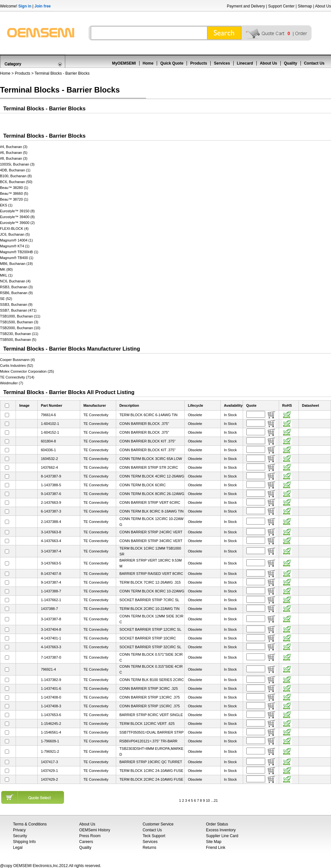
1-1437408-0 (51, 697)
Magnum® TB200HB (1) (19, 252)
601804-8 (49, 441)
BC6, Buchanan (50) (16, 182)
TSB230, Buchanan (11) (19, 334)
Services (222, 63)
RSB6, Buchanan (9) (16, 293)
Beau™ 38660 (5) (14, 193)
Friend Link (216, 848)
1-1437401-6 (51, 688)
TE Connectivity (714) (17, 377)
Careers (86, 842)
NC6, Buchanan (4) (15, 281)
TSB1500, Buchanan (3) (19, 322)
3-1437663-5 (51, 563)
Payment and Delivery (246, 6)
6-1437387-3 (51, 511)
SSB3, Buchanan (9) (16, 304)
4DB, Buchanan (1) (15, 170)
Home (148, 63)
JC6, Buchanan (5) (15, 234)
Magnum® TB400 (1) (17, 258)
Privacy (19, 830)
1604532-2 (49, 459)
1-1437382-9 (51, 680)
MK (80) (6, 269)
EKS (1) (6, 205)
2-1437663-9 (51, 502)
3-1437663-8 (51, 532)
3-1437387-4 (51, 551)
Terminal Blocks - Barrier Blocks (62, 73)
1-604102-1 (50, 424)
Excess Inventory (221, 830)
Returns (149, 848)
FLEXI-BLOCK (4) (14, 229)
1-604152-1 (50, 432)
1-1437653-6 (51, 715)
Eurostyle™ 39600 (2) (17, 223)
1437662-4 (49, 467)
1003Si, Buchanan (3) (17, 164)
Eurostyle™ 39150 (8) (17, 211)
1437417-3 (49, 762)
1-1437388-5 (51, 485)
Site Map (214, 842)
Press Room (90, 836)
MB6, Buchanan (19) (16, 264)
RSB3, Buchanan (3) (16, 287)
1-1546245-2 (51, 724)
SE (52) (6, 299)
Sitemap (305, 6)
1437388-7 (49, 609)
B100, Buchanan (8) (16, 176)
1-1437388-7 (51, 591)
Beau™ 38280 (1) (14, 188)
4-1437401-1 (51, 638)
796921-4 (49, 669)
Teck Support (154, 836)
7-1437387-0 (51, 657)
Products (199, 63)
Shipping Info (24, 842)
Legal (18, 848)
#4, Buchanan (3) (14, 147)
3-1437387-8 (51, 619)
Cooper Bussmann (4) (18, 360)
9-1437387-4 (51, 582)
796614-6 (49, 415)
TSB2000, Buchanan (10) (20, 328)
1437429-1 (49, 771)
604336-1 (49, 450)
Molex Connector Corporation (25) (27, 371)
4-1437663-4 (51, 541)
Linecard (245, 63)
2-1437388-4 (51, 522)
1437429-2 (49, 779)
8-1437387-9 (51, 476)
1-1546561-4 (51, 732)
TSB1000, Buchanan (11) (20, 316)
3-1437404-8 (51, 629)
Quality (291, 63)
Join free (43, 6)
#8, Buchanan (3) (14, 158)
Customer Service (158, 824)
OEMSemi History (95, 830)
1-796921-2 (50, 751)
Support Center (281, 6)
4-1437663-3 (51, 647)
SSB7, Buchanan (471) (18, 310)
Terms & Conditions (30, 824)
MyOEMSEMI (124, 63)
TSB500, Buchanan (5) (18, 340)
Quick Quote (172, 63)
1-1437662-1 (51, 600)
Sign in (25, 6)
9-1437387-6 (51, 494)
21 (216, 800)
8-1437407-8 (51, 574)
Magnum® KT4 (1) (15, 246)
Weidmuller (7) (12, 383)
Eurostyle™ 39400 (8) (17, 217)
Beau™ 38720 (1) (14, 199)
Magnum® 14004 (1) (16, 240)
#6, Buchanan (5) (14, 153)
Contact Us (314, 63)
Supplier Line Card (222, 836)
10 (208, 800)
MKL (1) (6, 275)
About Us (323, 6)
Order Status (217, 824)
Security (20, 836)
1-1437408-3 (51, 706)
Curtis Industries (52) (17, 366)
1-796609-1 (50, 741)
